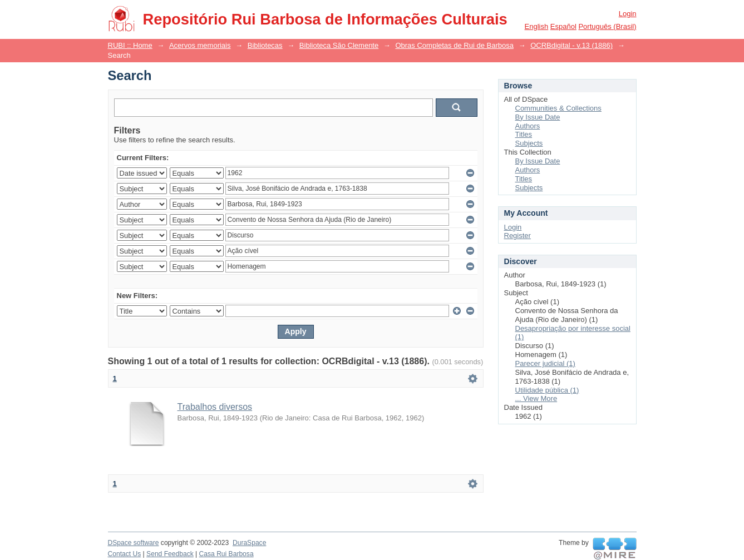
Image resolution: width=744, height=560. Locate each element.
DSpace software (134, 543)
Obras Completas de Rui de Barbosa (454, 45)
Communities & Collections (558, 108)
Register (518, 236)
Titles (524, 134)
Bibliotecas (265, 45)
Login (628, 14)
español (563, 26)
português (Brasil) (607, 26)
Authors (528, 126)
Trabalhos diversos (215, 407)
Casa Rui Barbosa (226, 554)
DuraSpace (249, 543)
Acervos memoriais (200, 45)
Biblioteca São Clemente (339, 45)
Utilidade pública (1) (547, 390)
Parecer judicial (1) (545, 363)
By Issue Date (538, 117)
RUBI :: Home (130, 45)
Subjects (529, 143)
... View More (536, 398)
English (537, 26)
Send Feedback (170, 554)
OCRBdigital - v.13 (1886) (571, 45)
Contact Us (125, 554)
